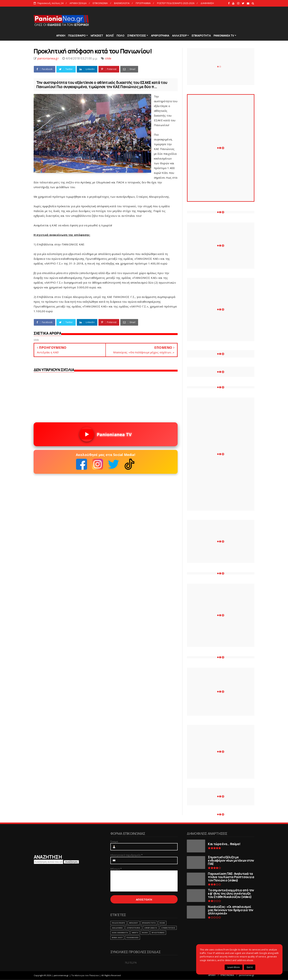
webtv (135, 933)
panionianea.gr (247, 975)
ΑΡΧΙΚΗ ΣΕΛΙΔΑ (78, 3)
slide (108, 58)
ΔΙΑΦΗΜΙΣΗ (207, 3)
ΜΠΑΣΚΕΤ (97, 36)
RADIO (145, 933)
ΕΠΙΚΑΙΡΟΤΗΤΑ (201, 36)
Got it (250, 967)
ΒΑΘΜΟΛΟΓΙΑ (122, 3)
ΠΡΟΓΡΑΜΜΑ (143, 3)
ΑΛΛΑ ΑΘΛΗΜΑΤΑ (120, 933)
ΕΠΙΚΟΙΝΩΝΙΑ (100, 3)
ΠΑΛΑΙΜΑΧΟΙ (133, 938)
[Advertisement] (188, 20)
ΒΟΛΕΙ (162, 923)
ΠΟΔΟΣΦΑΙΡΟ (77, 36)
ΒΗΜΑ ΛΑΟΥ (117, 938)
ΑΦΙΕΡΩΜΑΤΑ (151, 928)
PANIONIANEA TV (224, 36)
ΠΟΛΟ (120, 36)
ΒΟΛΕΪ (110, 36)
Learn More (234, 967)
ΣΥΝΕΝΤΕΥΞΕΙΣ (137, 36)
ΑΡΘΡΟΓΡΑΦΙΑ (160, 36)
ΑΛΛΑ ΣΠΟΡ (179, 36)
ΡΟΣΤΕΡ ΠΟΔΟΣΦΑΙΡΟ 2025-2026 (176, 3)
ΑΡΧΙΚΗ (61, 36)
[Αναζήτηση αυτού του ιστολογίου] (48, 862)
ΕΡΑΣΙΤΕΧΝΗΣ (158, 933)
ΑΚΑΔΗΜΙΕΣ (117, 928)
